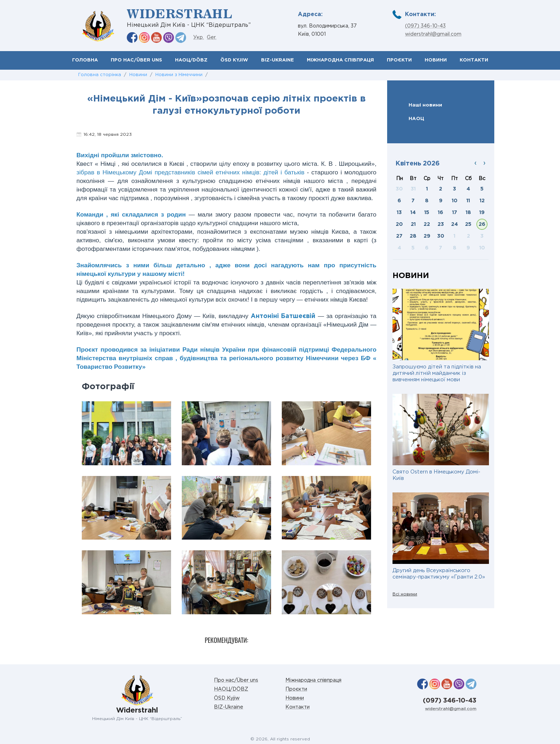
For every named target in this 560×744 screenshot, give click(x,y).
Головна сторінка (100, 75)
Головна (85, 60)
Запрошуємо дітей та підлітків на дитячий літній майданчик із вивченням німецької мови (437, 373)
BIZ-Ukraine (277, 60)
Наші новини (425, 105)
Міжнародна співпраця (340, 60)
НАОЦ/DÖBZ (191, 60)
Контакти (474, 60)
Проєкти (399, 60)
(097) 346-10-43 (425, 26)
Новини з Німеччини (179, 75)
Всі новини (405, 594)
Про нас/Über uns (136, 60)
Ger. (212, 38)
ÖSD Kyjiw (234, 60)
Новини (436, 60)
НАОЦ (416, 119)
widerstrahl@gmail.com (433, 34)
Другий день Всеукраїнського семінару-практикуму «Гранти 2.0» (439, 574)
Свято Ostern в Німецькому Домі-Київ (436, 475)
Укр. (199, 38)
